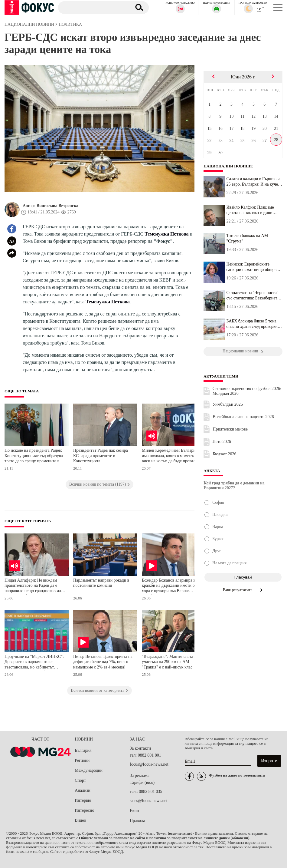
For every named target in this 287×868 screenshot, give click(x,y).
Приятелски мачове (230, 429)
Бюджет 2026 (224, 454)
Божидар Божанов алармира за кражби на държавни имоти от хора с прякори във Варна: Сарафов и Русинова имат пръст (172, 586)
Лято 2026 (222, 442)
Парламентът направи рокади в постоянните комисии (101, 583)
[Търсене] (93, 7)
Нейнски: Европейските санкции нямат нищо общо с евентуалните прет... (252, 267)
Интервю (83, 800)
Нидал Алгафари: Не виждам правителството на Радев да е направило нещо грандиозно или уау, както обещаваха (34, 586)
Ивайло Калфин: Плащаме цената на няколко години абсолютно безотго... (250, 210)
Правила (137, 821)
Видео (80, 820)
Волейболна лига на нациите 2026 (243, 417)
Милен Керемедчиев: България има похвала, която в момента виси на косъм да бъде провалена (172, 456)
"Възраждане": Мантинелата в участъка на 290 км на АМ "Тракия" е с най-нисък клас (169, 662)
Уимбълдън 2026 (228, 404)
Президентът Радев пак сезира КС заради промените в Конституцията (101, 456)
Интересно (84, 810)
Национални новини (228, 166)
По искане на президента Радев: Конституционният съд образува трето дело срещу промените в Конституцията (34, 456)
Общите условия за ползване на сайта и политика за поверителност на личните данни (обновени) (164, 838)
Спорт (80, 780)
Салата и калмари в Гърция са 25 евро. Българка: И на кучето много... (254, 182)
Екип (134, 811)
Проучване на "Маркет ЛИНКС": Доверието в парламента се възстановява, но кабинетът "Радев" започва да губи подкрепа (35, 663)
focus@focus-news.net (149, 764)
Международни (89, 770)
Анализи (82, 790)
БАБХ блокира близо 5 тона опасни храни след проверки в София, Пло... (253, 324)
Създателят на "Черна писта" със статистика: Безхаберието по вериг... (253, 295)
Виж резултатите (243, 590)
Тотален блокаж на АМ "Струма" (247, 238)
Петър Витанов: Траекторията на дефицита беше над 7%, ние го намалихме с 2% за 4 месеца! (103, 662)
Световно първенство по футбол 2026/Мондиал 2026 (247, 391)
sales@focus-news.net (148, 801)
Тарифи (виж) (142, 782)
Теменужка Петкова (166, 234)
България (83, 750)
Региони (82, 760)
